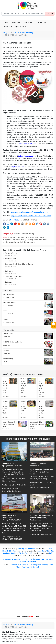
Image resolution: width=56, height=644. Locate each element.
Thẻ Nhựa (11, 551)
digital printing (30, 238)
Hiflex (4, 551)
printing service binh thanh (37, 240)
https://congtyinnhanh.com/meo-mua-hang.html (30, 212)
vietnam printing (29, 242)
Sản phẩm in (29, 22)
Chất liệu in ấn (41, 22)
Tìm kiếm (50, 14)
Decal (50, 549)
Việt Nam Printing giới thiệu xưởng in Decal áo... (23, 407)
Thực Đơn (50, 551)
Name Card (41, 551)
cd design (11, 238)
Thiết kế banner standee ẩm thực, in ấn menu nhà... (23, 386)
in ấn (51, 553)
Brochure (6, 553)
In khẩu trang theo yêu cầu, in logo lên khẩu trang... (5, 386)
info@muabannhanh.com (43, 535)
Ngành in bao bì (20, 27)
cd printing (20, 238)
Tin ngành (6, 22)
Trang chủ (7, 33)
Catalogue (14, 553)
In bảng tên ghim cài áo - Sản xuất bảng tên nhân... (10, 424)
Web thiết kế (21, 616)
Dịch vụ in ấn (7, 27)
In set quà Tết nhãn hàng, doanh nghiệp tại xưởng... (37, 424)
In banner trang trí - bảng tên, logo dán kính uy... (41, 408)
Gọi (53, 325)
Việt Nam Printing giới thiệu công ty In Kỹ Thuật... (5, 407)
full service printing (20, 240)
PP (46, 549)
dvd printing (7, 240)
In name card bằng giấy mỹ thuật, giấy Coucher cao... (41, 387)
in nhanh (32, 549)
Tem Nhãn (29, 553)
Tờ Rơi (22, 553)
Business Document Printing (23, 33)
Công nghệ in (17, 22)
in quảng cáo (22, 549)
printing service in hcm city (13, 242)
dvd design (40, 238)
